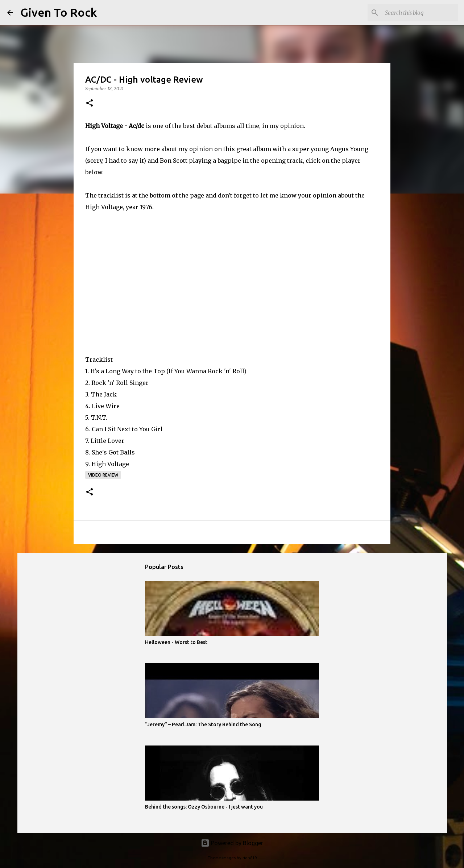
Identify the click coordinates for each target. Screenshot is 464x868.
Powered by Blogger (232, 843)
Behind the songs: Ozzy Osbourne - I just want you (204, 807)
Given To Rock (59, 12)
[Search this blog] (420, 13)
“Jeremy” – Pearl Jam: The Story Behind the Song (203, 724)
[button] (90, 103)
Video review (103, 475)
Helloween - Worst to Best (176, 642)
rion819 (250, 858)
